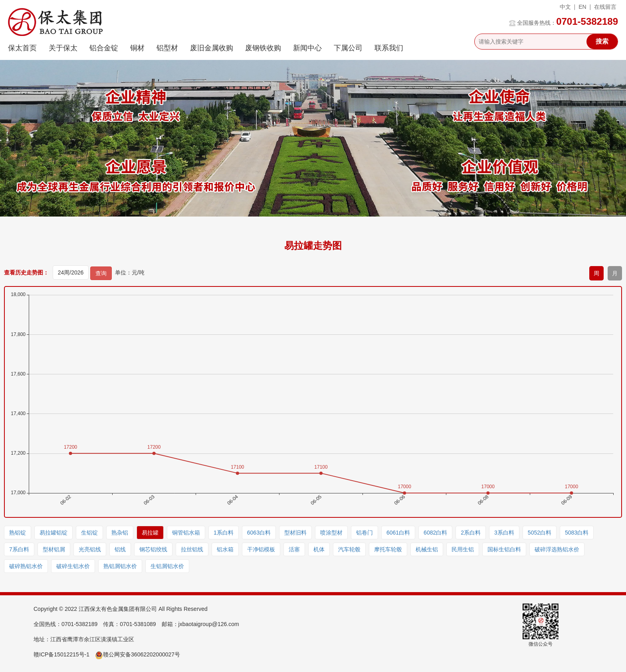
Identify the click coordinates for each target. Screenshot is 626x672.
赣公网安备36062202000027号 (138, 654)
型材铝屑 (54, 549)
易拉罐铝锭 (53, 533)
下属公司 (348, 48)
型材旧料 (295, 533)
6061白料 (398, 533)
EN (582, 7)
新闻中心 (307, 48)
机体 (319, 549)
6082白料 (435, 533)
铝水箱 (225, 549)
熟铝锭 (18, 533)
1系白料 (224, 533)
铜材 (137, 48)
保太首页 (22, 48)
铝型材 (167, 48)
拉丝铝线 (192, 549)
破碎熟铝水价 (26, 566)
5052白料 (540, 533)
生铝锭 (89, 533)
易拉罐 (150, 533)
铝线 (120, 549)
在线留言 (605, 7)
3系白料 (504, 533)
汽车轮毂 (349, 549)
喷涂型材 (331, 533)
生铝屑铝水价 (167, 566)
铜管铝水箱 (186, 533)
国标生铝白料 (504, 549)
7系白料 (19, 549)
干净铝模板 (261, 549)
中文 (565, 7)
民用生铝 (463, 549)
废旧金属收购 (212, 48)
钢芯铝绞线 (153, 549)
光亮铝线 (90, 549)
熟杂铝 (120, 533)
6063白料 (259, 533)
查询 (101, 273)
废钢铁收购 (263, 48)
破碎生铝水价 (73, 566)
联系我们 (389, 48)
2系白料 (471, 533)
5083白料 (577, 533)
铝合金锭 (104, 48)
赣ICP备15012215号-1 (61, 654)
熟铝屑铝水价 (120, 566)
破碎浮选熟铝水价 (557, 549)
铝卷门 (365, 533)
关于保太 (63, 48)
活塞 (294, 549)
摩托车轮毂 (388, 549)
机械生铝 (427, 549)
